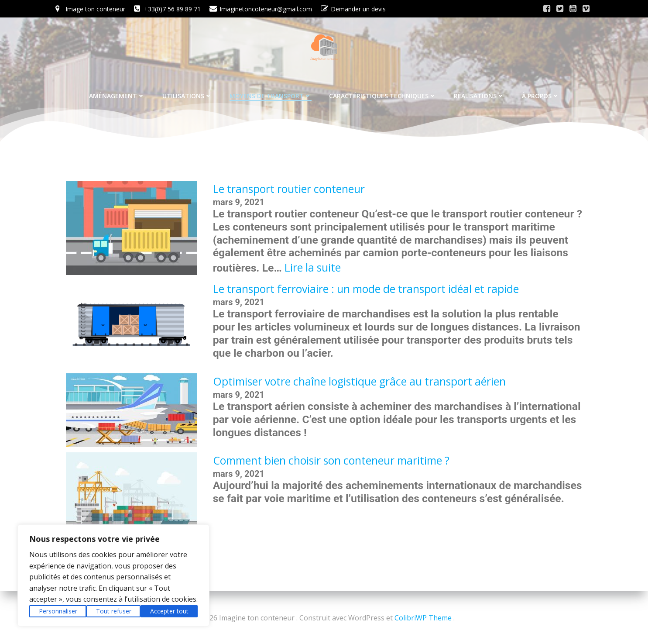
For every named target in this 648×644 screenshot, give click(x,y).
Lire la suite (313, 269)
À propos (541, 93)
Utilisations (187, 93)
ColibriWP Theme (423, 618)
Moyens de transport (271, 93)
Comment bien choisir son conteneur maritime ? (331, 462)
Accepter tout (169, 611)
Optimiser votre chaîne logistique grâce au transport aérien (359, 383)
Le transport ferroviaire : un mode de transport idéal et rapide (366, 290)
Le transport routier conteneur (289, 190)
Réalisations (479, 93)
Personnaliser (58, 611)
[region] (113, 575)
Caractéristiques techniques (383, 93)
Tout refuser (114, 611)
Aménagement (117, 93)
